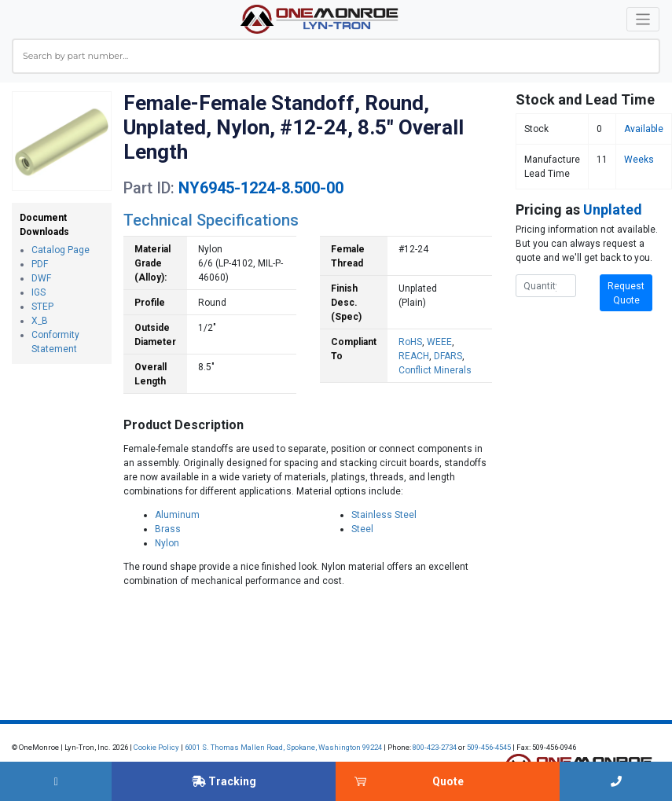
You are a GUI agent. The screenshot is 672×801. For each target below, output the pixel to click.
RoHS (410, 342)
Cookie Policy (156, 747)
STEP (42, 307)
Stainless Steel (384, 515)
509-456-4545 (489, 747)
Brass (168, 529)
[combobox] (336, 56)
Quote (448, 781)
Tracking (224, 781)
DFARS (448, 356)
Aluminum (177, 515)
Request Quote (626, 293)
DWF (41, 278)
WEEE (439, 342)
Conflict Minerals (435, 370)
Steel (362, 529)
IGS (39, 292)
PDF (40, 264)
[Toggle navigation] (643, 19)
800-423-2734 (435, 747)
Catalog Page (61, 250)
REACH (414, 356)
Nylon (167, 543)
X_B (40, 321)
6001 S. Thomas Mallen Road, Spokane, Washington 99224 (283, 747)
